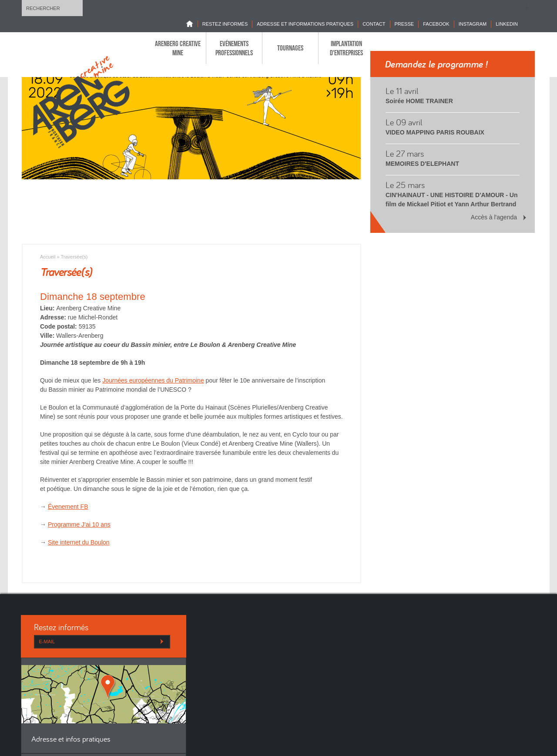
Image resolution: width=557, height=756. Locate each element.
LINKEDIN (507, 24)
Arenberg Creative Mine (178, 48)
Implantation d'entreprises (346, 48)
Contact (374, 24)
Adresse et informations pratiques (305, 24)
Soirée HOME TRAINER (419, 101)
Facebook (436, 24)
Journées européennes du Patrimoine (153, 380)
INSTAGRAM (473, 24)
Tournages (290, 48)
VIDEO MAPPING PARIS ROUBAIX (435, 132)
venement (70, 507)
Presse (404, 24)
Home (192, 24)
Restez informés (225, 24)
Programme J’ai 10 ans (79, 524)
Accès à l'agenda (494, 217)
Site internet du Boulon (79, 542)
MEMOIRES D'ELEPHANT (422, 164)
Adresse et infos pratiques (71, 740)
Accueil (48, 257)
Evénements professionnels (234, 48)
